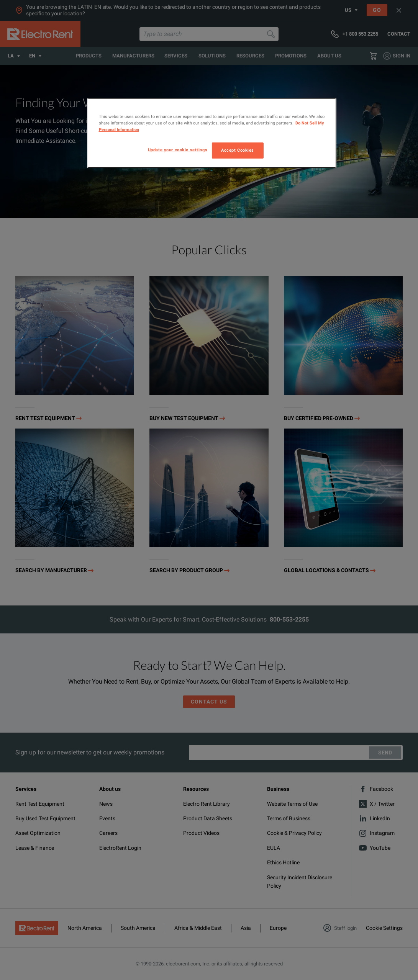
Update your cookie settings (178, 150)
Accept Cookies (238, 150)
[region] (212, 133)
